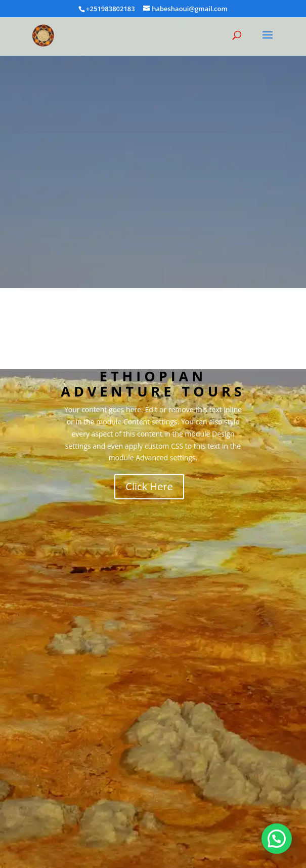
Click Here (149, 486)
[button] (277, 839)
